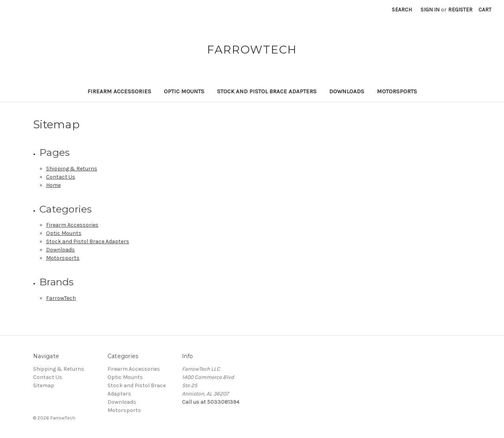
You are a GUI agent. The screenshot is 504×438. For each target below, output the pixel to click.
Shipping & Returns (72, 169)
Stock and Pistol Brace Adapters (267, 91)
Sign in (430, 10)
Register (460, 10)
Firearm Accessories (119, 91)
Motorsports (397, 91)
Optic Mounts (184, 91)
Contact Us (61, 177)
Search (402, 10)
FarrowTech (61, 298)
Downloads (347, 91)
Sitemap (44, 385)
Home (53, 185)
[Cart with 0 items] (485, 10)
